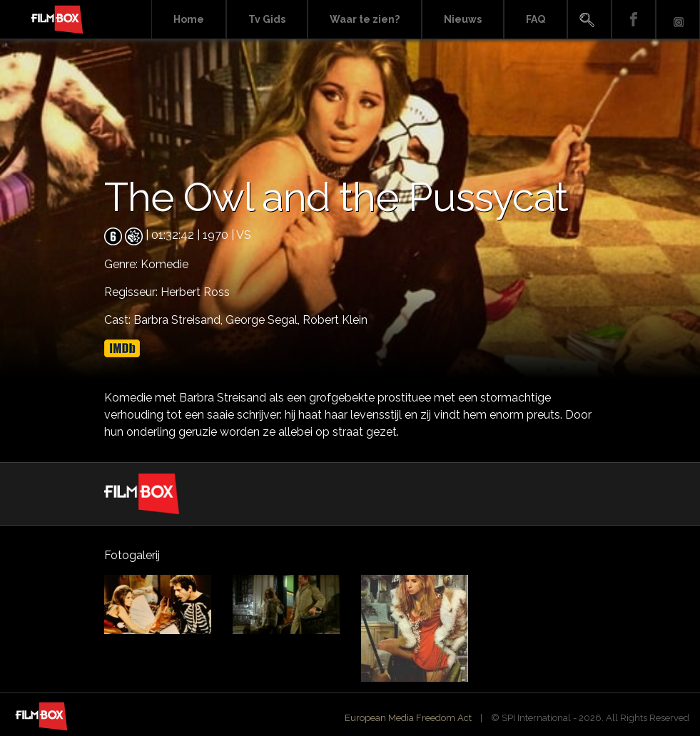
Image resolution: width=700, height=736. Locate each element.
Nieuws (463, 19)
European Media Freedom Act (408, 718)
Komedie (164, 264)
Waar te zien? (365, 19)
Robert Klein (335, 320)
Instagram (678, 20)
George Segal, (264, 320)
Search (589, 20)
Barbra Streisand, (179, 320)
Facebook (634, 20)
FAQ (536, 19)
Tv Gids (267, 19)
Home (189, 19)
